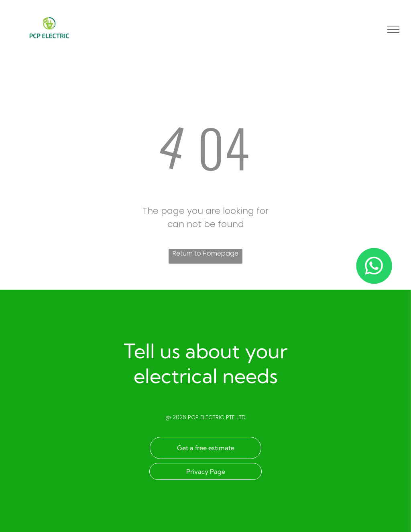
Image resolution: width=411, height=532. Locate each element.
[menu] (393, 29)
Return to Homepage (205, 253)
